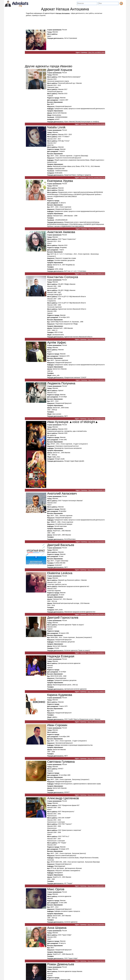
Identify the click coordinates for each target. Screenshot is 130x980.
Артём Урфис (57, 342)
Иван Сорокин (57, 725)
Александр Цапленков (63, 798)
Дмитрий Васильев (61, 545)
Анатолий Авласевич (62, 494)
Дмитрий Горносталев (63, 618)
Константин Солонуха (63, 277)
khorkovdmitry (57, 115)
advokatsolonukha (58, 335)
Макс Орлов (56, 889)
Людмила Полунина (61, 383)
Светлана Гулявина (61, 762)
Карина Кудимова (60, 695)
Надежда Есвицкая (61, 656)
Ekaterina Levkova (60, 573)
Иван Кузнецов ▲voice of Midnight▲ (73, 422)
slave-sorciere (57, 414)
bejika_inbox (56, 457)
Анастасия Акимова (61, 232)
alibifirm (55, 717)
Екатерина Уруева (60, 181)
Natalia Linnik (56, 127)
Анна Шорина (57, 928)
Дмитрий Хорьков (60, 70)
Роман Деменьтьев (61, 964)
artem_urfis (56, 375)
